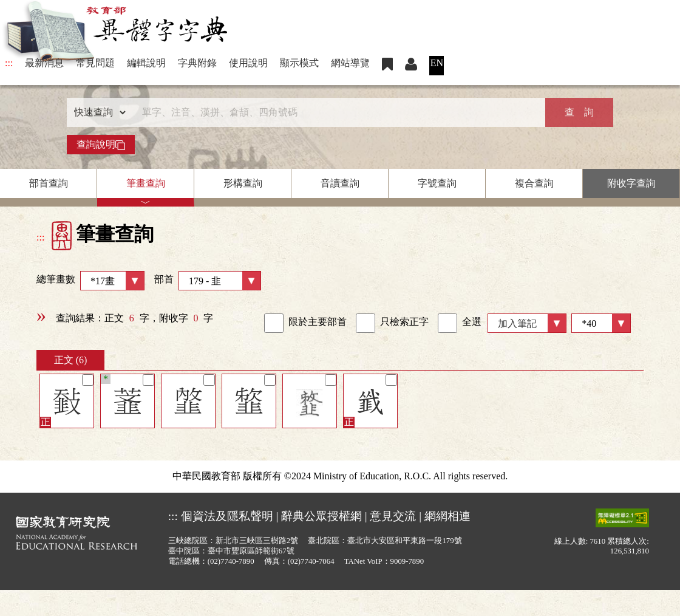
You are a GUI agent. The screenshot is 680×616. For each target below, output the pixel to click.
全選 (460, 323)
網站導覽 (350, 63)
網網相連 (447, 516)
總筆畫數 (90, 281)
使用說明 (248, 63)
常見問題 (95, 63)
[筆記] (88, 380)
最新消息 (44, 63)
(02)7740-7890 (231, 561)
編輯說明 (146, 63)
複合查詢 (534, 183)
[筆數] (601, 323)
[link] (274, 323)
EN (437, 63)
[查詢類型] (97, 112)
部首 (208, 281)
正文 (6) (71, 360)
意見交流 (393, 516)
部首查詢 (49, 183)
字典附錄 (197, 63)
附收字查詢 (631, 183)
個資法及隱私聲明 (227, 516)
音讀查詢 (340, 183)
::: (9, 63)
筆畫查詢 (146, 183)
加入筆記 (517, 323)
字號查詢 (437, 183)
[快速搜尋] (336, 112)
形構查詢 (243, 183)
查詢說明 (101, 145)
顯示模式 (299, 63)
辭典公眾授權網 (321, 516)
